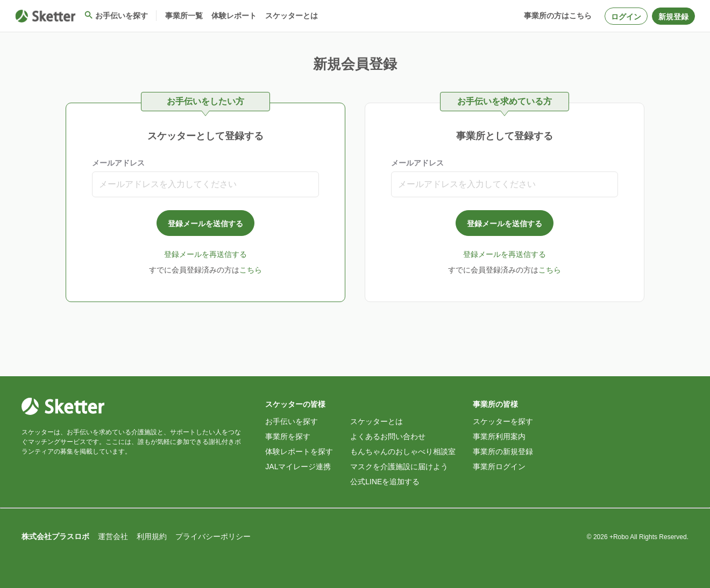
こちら (251, 270)
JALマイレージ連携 (298, 467)
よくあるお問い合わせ (388, 436)
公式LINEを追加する (385, 482)
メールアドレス (118, 163)
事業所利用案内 (499, 436)
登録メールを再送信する (205, 254)
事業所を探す (288, 436)
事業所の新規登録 (503, 451)
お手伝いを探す (292, 421)
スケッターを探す (503, 421)
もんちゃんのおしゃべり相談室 (403, 451)
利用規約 (152, 536)
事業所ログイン (499, 467)
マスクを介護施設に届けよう (399, 467)
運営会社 (113, 536)
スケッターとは (377, 421)
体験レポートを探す (299, 451)
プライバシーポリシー (213, 536)
